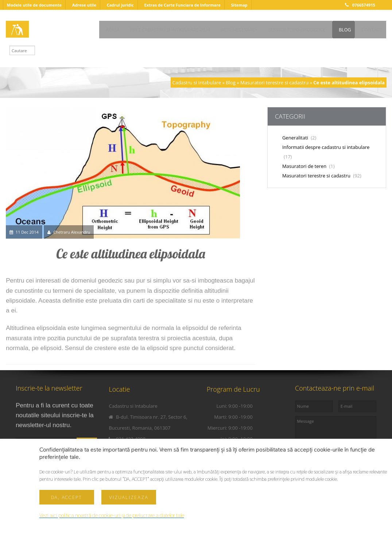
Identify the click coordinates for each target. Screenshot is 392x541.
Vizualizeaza (129, 497)
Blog (231, 83)
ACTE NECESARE (219, 28)
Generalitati (299, 138)
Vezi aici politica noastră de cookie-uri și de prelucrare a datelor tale (112, 515)
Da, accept (67, 497)
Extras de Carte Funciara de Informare (182, 5)
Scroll (196, 506)
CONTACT (89, 41)
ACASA (86, 28)
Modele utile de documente (34, 5)
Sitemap (239, 5)
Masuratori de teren (308, 166)
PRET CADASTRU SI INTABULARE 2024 (147, 28)
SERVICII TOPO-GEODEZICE (285, 28)
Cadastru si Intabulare (197, 83)
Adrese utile (84, 5)
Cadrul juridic (120, 5)
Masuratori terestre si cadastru (274, 83)
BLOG (340, 28)
